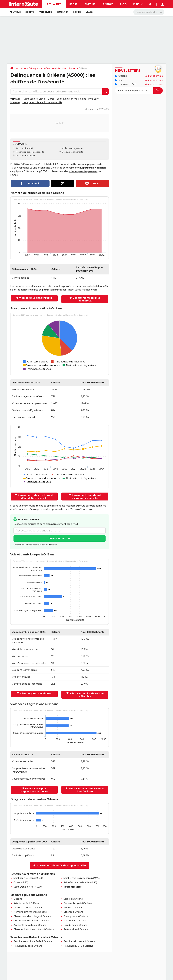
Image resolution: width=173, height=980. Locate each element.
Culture (90, 4)
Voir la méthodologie (86, 290)
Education (63, 12)
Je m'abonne (57, 538)
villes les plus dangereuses (83, 171)
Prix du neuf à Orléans (75, 925)
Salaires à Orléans (73, 899)
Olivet (51, 99)
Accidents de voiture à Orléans (30, 925)
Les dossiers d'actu (126, 84)
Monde (77, 12)
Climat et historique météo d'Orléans (34, 929)
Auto (123, 4)
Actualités (54, 4)
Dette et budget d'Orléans (78, 903)
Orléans (18, 899)
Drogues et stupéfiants (72, 152)
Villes (89, 12)
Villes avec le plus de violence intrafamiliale (86, 790)
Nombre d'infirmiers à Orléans (30, 912)
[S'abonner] (139, 91)
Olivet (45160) (21, 882)
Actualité (21, 68)
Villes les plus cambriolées (36, 693)
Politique (15, 12)
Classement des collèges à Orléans (32, 916)
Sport (73, 4)
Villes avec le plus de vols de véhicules (86, 695)
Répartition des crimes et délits (30, 152)
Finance (108, 4)
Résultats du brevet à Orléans (80, 941)
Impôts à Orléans (73, 908)
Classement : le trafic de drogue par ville (61, 865)
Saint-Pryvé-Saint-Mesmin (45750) (82, 878)
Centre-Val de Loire (56, 68)
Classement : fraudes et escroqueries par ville (86, 497)
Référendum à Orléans (76, 929)
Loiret (72, 68)
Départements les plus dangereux (86, 299)
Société (30, 12)
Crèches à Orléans (73, 912)
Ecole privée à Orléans (76, 916)
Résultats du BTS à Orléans (78, 946)
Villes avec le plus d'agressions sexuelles (34, 790)
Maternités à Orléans (75, 921)
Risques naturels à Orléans (28, 908)
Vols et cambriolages (25, 156)
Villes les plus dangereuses (36, 298)
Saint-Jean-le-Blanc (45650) (28, 878)
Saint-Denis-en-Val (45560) (28, 887)
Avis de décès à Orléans (26, 903)
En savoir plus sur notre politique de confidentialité (35, 545)
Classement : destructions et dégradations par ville (36, 497)
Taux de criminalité (25, 148)
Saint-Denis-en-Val (67, 99)
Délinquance (36, 68)
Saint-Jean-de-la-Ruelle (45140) (80, 882)
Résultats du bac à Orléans (28, 946)
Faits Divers (45, 12)
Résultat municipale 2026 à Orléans (33, 941)
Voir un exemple (154, 76)
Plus (138, 4)
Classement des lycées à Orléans (31, 921)
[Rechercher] (149, 12)
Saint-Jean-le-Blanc (34, 99)
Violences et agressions (73, 148)
